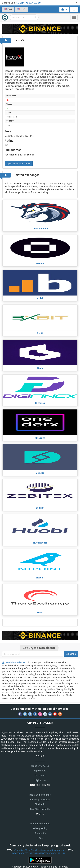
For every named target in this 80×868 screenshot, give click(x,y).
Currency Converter (40, 800)
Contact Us (40, 833)
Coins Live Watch (40, 766)
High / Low (40, 780)
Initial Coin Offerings (40, 795)
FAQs (40, 838)
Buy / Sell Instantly (40, 809)
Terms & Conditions (40, 824)
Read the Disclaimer (14, 662)
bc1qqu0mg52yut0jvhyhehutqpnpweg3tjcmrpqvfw (39, 850)
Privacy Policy (40, 828)
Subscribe (71, 654)
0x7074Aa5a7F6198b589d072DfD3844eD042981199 (39, 853)
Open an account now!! (19, 164)
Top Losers (40, 775)
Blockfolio (40, 804)
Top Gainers (40, 771)
